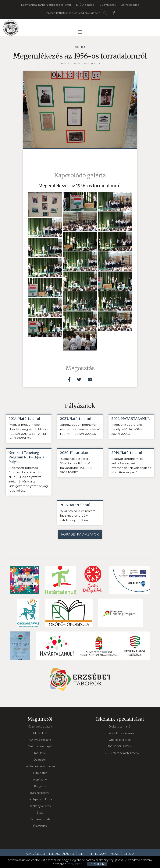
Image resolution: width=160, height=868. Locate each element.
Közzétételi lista (122, 854)
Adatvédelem (35, 854)
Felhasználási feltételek (67, 854)
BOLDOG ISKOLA (120, 746)
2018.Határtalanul (75, 505)
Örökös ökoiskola (120, 740)
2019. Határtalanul (127, 453)
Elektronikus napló (40, 746)
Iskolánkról (40, 733)
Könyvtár (40, 786)
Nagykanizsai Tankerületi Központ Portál (46, 5)
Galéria (80, 47)
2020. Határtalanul (76, 453)
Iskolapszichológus (40, 799)
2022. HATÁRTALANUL (130, 419)
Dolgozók (40, 760)
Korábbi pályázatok (80, 534)
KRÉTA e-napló (85, 5)
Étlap (40, 813)
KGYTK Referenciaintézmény (120, 753)
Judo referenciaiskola (120, 733)
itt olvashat (74, 864)
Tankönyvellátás (40, 806)
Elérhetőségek (130, 5)
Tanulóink (40, 753)
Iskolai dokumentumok (40, 766)
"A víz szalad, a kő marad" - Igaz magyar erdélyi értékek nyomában (79, 516)
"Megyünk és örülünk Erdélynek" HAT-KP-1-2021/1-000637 (127, 429)
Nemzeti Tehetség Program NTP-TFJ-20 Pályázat (26, 457)
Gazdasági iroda (40, 819)
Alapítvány (40, 780)
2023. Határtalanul (76, 419)
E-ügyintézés (108, 5)
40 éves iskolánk (40, 740)
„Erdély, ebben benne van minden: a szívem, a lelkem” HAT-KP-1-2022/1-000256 (80, 429)
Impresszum (98, 854)
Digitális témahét (120, 727)
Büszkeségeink (40, 793)
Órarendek (40, 826)
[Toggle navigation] (80, 32)
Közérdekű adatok (40, 727)
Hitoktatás (40, 773)
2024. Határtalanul (24, 419)
